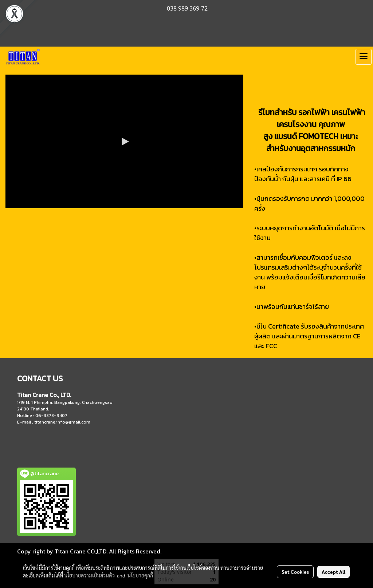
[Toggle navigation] (364, 57)
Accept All (333, 572)
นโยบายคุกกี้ (140, 575)
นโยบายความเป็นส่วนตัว (89, 575)
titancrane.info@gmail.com (62, 422)
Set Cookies (295, 572)
